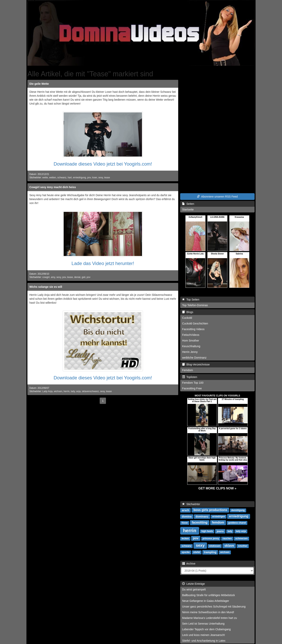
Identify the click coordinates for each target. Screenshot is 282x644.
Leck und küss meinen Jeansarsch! (204, 635)
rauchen (227, 538)
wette (45, 178)
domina (187, 516)
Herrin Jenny (190, 352)
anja (78, 391)
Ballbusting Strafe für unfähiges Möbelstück (208, 595)
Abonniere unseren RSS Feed (217, 197)
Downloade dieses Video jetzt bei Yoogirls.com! (103, 164)
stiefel (197, 552)
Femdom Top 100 (193, 383)
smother (243, 546)
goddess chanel (237, 523)
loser (94, 178)
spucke (186, 552)
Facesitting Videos (193, 329)
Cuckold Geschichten (195, 323)
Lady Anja (47, 391)
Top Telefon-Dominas (195, 305)
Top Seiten (191, 300)
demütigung (238, 510)
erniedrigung (80, 178)
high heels (207, 531)
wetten (53, 178)
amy (53, 277)
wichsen (58, 391)
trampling (210, 552)
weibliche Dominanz (194, 358)
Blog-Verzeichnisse (196, 364)
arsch (185, 510)
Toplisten (190, 377)
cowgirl (46, 277)
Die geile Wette (39, 84)
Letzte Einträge (193, 584)
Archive (189, 564)
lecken (185, 538)
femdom (218, 522)
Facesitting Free (192, 388)
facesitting (200, 522)
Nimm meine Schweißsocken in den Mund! (208, 612)
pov (89, 178)
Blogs (188, 312)
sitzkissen (215, 546)
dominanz (202, 516)
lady (73, 391)
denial (77, 277)
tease (107, 178)
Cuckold (187, 318)
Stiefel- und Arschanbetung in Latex (204, 641)
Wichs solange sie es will (46, 287)
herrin (67, 391)
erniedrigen (219, 516)
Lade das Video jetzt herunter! (103, 263)
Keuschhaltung (191, 346)
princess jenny (211, 538)
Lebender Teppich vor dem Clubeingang (206, 629)
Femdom (188, 370)
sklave (229, 546)
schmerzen (242, 538)
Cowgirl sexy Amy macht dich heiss (53, 187)
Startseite (188, 210)
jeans (220, 531)
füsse (185, 523)
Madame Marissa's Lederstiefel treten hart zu (210, 618)
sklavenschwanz (90, 391)
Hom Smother (191, 341)
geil (84, 277)
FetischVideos (191, 335)
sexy (101, 178)
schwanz (62, 178)
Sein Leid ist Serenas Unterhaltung (203, 624)
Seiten (188, 204)
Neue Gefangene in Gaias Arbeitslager (206, 601)
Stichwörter (191, 504)
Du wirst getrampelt (194, 589)
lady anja (241, 531)
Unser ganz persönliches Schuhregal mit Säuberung (214, 607)
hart (70, 178)
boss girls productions (210, 510)
